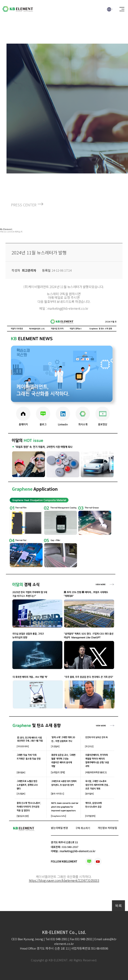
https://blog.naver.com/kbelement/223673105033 (64, 880)
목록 (118, 906)
